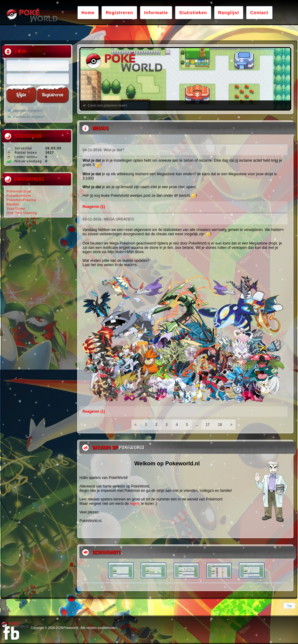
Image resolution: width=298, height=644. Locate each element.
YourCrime (16, 209)
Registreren (119, 13)
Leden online (26, 157)
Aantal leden (26, 152)
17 (207, 425)
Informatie (156, 13)
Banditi (13, 204)
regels (135, 504)
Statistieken (193, 13)
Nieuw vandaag (28, 161)
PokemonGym (19, 196)
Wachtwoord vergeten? (29, 117)
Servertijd (23, 148)
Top (289, 606)
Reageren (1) (94, 207)
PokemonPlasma (21, 200)
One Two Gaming (22, 213)
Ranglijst (229, 13)
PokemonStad (19, 191)
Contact (259, 13)
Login (21, 95)
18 (220, 425)
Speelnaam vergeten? (28, 111)
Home (88, 13)
